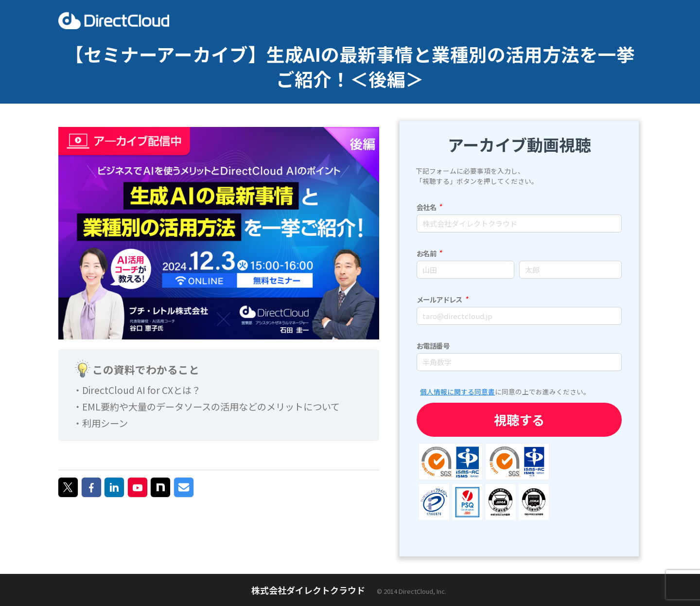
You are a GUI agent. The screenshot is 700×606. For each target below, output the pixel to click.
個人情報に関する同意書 (457, 392)
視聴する (519, 419)
